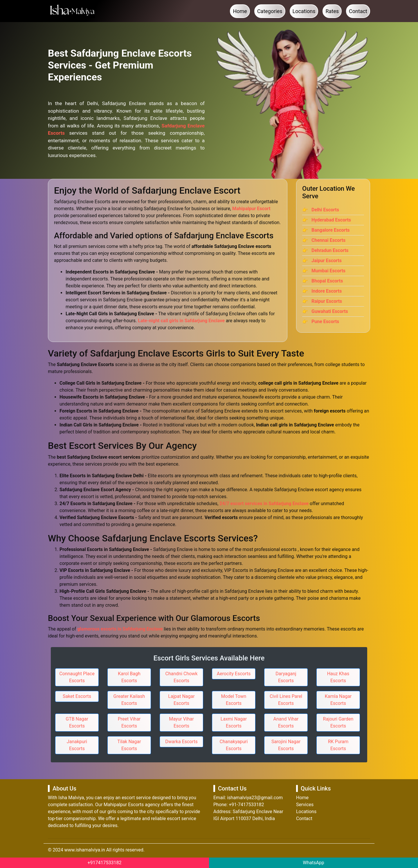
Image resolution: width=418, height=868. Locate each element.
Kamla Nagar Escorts (338, 700)
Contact (358, 11)
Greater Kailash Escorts (129, 700)
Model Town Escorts (234, 700)
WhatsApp (313, 863)
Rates (332, 11)
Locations (304, 11)
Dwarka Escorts (181, 742)
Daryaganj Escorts (286, 677)
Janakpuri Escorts (77, 745)
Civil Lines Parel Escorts (286, 700)
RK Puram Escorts (338, 745)
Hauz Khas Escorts (338, 677)
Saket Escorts (77, 696)
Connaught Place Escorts (77, 677)
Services (305, 805)
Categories (270, 11)
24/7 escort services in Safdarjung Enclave (264, 504)
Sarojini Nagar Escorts (286, 745)
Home (240, 11)
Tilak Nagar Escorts (129, 745)
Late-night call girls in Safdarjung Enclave (181, 321)
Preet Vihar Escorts (129, 722)
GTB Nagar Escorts (77, 722)
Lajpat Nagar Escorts (181, 700)
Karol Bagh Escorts (129, 677)
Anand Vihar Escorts (286, 722)
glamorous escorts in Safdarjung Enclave (120, 629)
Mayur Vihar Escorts (181, 722)
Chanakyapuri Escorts (234, 745)
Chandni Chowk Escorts (182, 677)
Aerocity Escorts (234, 674)
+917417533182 (105, 863)
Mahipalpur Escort (251, 209)
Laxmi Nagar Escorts (234, 722)
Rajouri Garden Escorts (338, 722)
